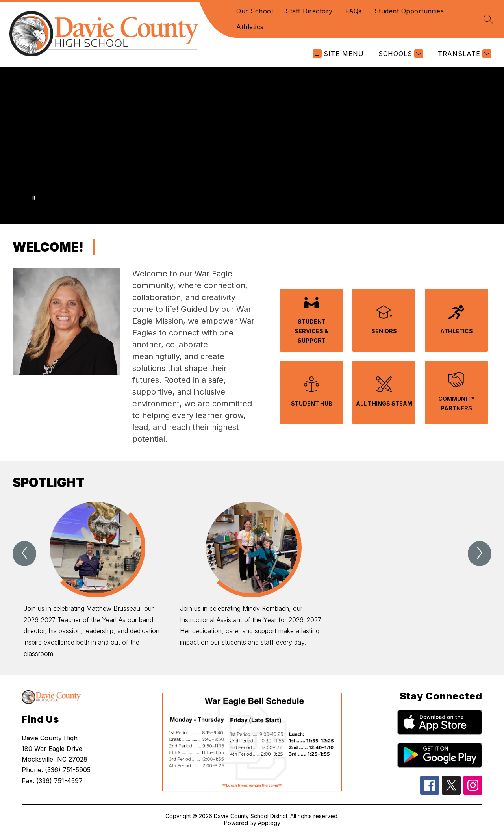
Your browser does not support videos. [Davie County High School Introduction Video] (252, 145)
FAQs (354, 11)
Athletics (250, 27)
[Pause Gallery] (34, 198)
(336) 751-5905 (68, 770)
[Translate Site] (464, 54)
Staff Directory (309, 11)
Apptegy (269, 823)
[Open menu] (338, 54)
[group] (95, 581)
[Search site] (488, 19)
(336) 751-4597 (59, 781)
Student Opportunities (409, 11)
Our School (255, 11)
